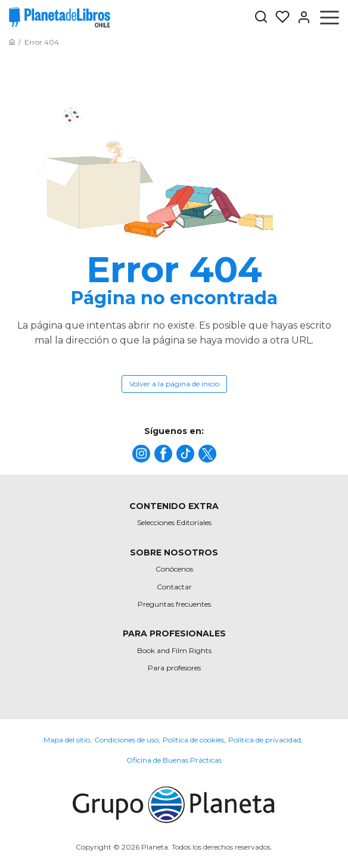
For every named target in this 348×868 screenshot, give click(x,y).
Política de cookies (193, 740)
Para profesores (174, 668)
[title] (141, 454)
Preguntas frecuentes (174, 604)
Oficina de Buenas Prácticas (174, 760)
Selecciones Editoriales (174, 522)
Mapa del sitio (67, 740)
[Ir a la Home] (12, 42)
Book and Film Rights (174, 650)
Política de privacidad (265, 740)
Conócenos (174, 569)
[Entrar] (300, 17)
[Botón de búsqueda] (261, 18)
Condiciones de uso (126, 740)
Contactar (174, 587)
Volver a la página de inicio (174, 384)
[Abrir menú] (330, 17)
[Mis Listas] (279, 17)
